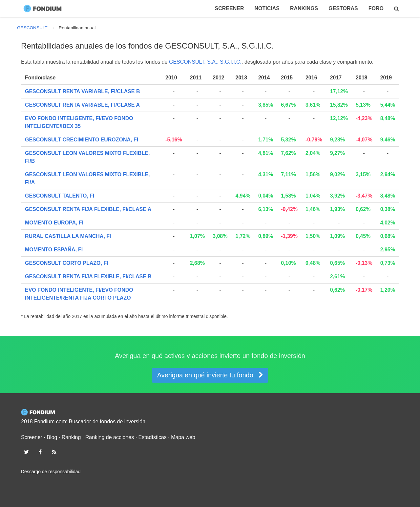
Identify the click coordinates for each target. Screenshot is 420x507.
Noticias (267, 8)
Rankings (304, 8)
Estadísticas (153, 437)
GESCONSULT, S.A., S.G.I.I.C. (205, 62)
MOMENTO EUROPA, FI (54, 223)
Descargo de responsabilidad (51, 472)
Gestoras (343, 8)
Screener (230, 8)
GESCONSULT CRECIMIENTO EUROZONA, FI (82, 140)
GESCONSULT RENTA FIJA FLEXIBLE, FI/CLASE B (88, 276)
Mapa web (183, 437)
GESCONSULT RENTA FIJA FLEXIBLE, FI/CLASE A (88, 209)
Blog (52, 437)
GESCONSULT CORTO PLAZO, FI (67, 263)
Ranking (71, 437)
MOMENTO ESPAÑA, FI (54, 250)
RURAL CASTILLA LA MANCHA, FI (68, 236)
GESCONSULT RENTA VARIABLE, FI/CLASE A (82, 105)
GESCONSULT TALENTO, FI (60, 196)
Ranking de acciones (110, 437)
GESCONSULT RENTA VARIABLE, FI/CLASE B (83, 91)
